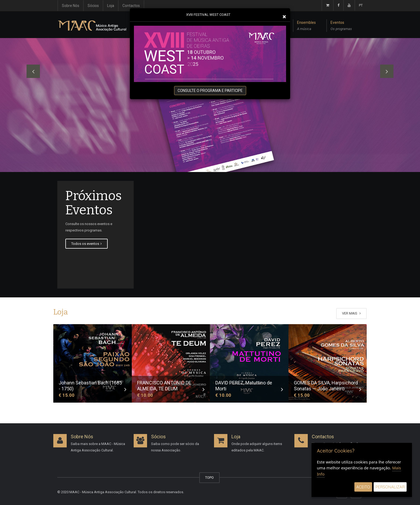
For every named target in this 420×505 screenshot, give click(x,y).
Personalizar (390, 487)
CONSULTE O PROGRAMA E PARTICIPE (210, 91)
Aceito (363, 487)
